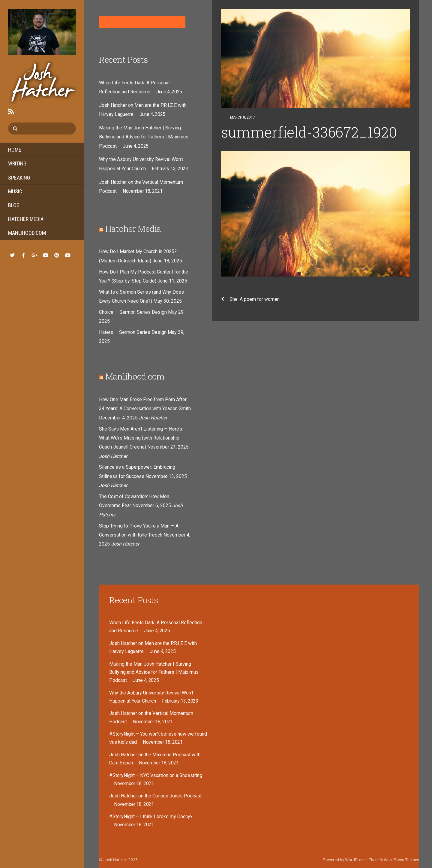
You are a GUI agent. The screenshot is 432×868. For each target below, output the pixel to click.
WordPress (355, 860)
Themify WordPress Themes (394, 860)
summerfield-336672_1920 (309, 132)
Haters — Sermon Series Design (133, 332)
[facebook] (23, 254)
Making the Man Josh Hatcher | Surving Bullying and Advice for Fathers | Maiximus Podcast (144, 137)
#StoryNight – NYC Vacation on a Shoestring (156, 775)
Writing (17, 163)
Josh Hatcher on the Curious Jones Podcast (155, 796)
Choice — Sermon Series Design (133, 312)
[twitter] (12, 254)
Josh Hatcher (115, 860)
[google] (34, 254)
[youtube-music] (46, 254)
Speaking (19, 178)
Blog (14, 205)
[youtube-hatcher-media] (68, 254)
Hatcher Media (26, 219)
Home (15, 150)
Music (15, 191)
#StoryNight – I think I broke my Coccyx (151, 817)
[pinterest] (57, 254)
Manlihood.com (27, 233)
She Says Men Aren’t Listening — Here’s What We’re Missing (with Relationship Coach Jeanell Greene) (141, 438)
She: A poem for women (250, 299)
